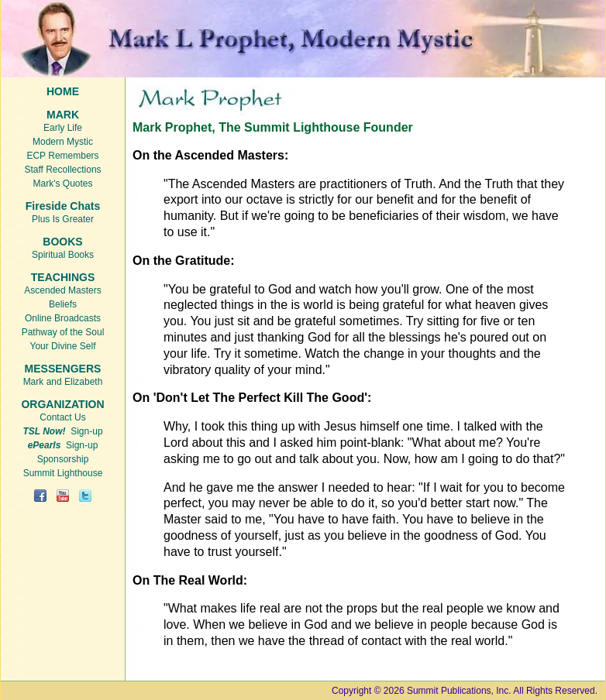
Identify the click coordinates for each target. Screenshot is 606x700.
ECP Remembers (62, 156)
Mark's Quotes (63, 184)
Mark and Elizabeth (63, 382)
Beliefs (63, 304)
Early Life (63, 128)
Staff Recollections (62, 170)
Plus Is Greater (63, 219)
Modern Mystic (63, 142)
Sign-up (62, 431)
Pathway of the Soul (63, 332)
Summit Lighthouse (63, 473)
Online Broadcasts (63, 318)
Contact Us (62, 417)
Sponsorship (63, 459)
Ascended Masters (62, 290)
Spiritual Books (63, 255)
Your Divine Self (63, 346)
